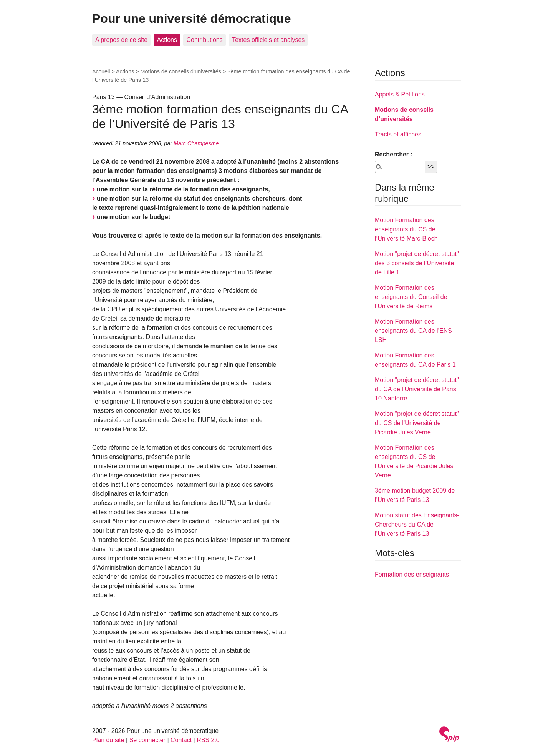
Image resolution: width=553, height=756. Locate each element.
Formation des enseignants (412, 574)
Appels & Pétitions (400, 94)
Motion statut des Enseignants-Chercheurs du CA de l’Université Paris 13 (417, 524)
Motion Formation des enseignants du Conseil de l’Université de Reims (411, 297)
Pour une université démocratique (191, 18)
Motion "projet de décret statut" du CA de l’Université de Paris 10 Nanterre (417, 389)
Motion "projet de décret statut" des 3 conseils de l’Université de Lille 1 (417, 263)
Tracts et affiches (398, 134)
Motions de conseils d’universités (181, 71)
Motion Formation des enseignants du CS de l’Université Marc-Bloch (406, 229)
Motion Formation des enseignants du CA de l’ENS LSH (413, 331)
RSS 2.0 (208, 740)
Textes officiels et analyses (268, 40)
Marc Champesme (196, 143)
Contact (181, 740)
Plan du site (108, 740)
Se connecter (147, 740)
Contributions (204, 40)
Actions (167, 40)
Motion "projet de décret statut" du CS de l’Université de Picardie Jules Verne (417, 423)
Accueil (101, 71)
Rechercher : (394, 154)
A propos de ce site (121, 40)
